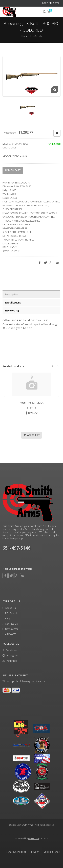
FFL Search (10, 613)
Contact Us (10, 624)
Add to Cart (32, 435)
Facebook (10, 650)
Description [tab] (12, 294)
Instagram (10, 655)
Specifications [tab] (13, 302)
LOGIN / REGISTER (51, 3)
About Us (9, 608)
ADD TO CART (13, 170)
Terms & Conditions (16, 852)
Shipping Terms (52, 852)
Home (24, 36)
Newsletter (10, 629)
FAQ (6, 618)
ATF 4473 (9, 634)
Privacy (35, 852)
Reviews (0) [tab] (12, 310)
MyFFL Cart (34, 838)
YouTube (10, 661)
